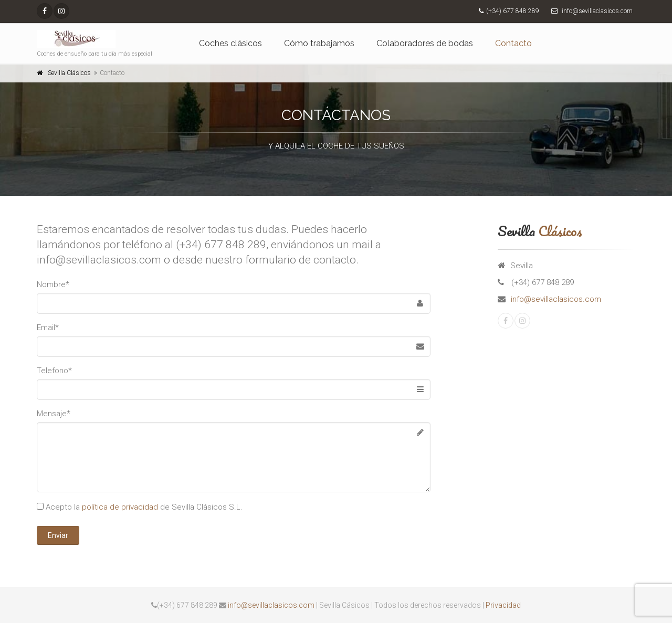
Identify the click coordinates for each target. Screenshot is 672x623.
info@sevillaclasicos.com (556, 299)
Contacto (513, 43)
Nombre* (53, 284)
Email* (48, 328)
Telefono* (54, 371)
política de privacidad (120, 507)
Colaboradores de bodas (425, 43)
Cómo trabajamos (319, 43)
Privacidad (503, 605)
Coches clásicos (230, 43)
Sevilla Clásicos (69, 73)
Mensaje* (54, 414)
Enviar (58, 535)
